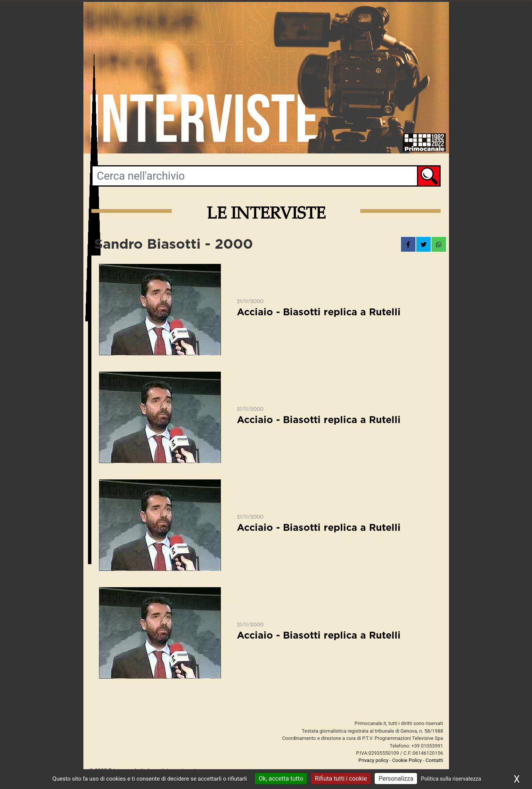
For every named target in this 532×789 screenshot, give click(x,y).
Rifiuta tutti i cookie (341, 779)
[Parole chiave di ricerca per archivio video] (255, 176)
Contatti (435, 760)
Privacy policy (373, 760)
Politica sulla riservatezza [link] (451, 779)
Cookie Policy (407, 760)
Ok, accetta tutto (281, 779)
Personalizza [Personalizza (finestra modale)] (396, 779)
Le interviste (266, 212)
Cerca (429, 176)
